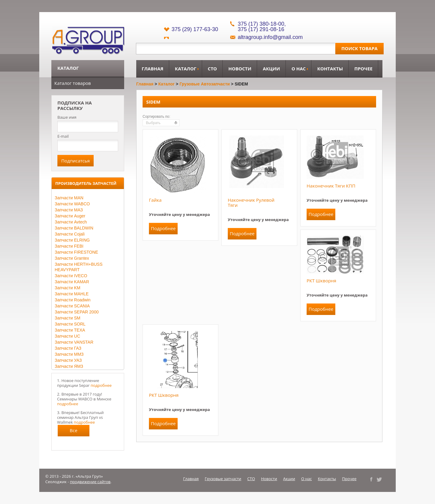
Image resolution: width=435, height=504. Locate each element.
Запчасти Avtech (71, 222)
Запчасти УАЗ (68, 360)
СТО (212, 69)
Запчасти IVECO (71, 276)
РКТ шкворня (321, 281)
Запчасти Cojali (70, 234)
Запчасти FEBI (69, 246)
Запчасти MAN (69, 198)
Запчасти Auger (70, 216)
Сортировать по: (156, 117)
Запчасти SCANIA (72, 306)
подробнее (101, 385)
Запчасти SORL (70, 324)
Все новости (74, 432)
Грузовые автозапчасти (205, 84)
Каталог (186, 69)
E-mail (63, 136)
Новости (240, 69)
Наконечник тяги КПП (331, 186)
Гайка (155, 200)
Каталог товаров (73, 83)
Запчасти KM (68, 288)
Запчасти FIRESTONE (76, 252)
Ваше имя (67, 117)
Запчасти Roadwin (73, 300)
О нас (299, 69)
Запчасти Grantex (72, 258)
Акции (271, 69)
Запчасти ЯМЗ (69, 366)
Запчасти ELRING (72, 240)
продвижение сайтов (90, 482)
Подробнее (163, 228)
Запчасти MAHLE (72, 294)
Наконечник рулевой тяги (251, 202)
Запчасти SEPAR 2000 (77, 312)
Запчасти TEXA (70, 330)
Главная (153, 69)
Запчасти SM (68, 318)
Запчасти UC (67, 336)
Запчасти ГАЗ (68, 348)
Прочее (363, 69)
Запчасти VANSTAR (74, 342)
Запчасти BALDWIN (74, 228)
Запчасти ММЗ (69, 354)
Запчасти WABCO (72, 204)
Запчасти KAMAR (72, 282)
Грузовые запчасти (223, 479)
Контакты (330, 69)
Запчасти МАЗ (69, 210)
